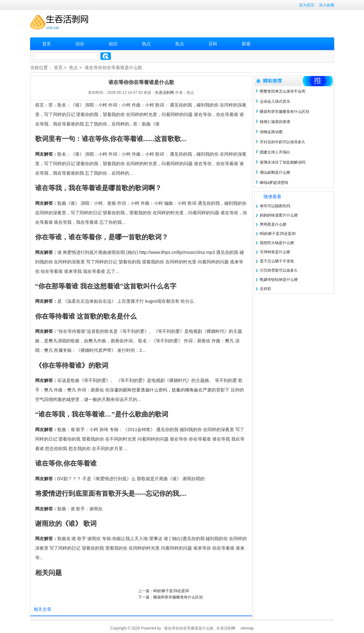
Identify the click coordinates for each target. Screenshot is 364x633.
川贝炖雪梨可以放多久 (279, 270)
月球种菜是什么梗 (275, 252)
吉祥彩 (265, 289)
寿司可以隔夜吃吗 (275, 206)
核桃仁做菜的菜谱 (275, 122)
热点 (146, 44)
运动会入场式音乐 (275, 101)
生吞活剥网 (164, 93)
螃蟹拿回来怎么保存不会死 (283, 91)
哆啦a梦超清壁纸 (274, 183)
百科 (213, 44)
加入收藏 (327, 5)
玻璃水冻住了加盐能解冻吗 (283, 162)
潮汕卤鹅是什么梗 (275, 172)
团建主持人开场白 (275, 152)
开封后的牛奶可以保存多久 (283, 142)
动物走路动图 (271, 132)
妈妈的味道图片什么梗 (279, 215)
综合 (80, 44)
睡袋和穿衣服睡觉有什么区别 (178, 597)
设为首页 (307, 5)
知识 (113, 44)
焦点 (180, 44)
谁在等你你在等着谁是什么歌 (113, 68)
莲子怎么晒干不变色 (277, 261)
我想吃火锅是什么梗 (277, 243)
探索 (246, 44)
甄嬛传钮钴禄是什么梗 (279, 280)
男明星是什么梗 (273, 224)
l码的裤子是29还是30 (171, 591)
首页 (47, 44)
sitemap (247, 628)
